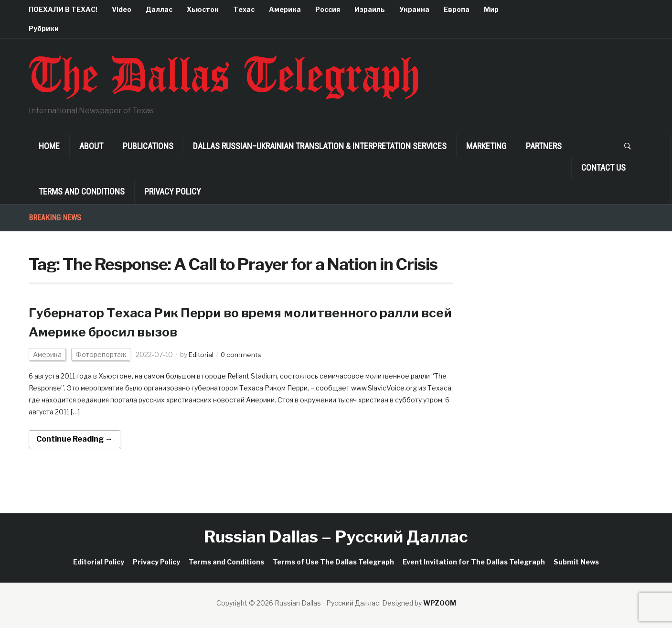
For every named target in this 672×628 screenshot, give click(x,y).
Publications (148, 146)
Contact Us (603, 168)
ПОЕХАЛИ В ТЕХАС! (63, 9)
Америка (285, 9)
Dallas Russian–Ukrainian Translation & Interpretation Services (320, 146)
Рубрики (44, 28)
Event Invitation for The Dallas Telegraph (474, 562)
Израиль (370, 9)
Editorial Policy (99, 562)
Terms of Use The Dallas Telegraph (333, 562)
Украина (414, 9)
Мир (491, 9)
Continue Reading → (75, 439)
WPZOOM (440, 603)
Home (49, 146)
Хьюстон (203, 9)
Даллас (159, 9)
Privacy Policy (173, 191)
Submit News (576, 562)
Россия (328, 9)
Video (122, 9)
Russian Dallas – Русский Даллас (336, 536)
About (91, 146)
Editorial (202, 354)
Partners (544, 146)
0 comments (242, 354)
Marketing (486, 146)
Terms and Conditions (82, 191)
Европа (457, 9)
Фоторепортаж (101, 354)
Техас (244, 9)
